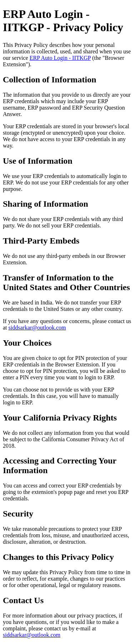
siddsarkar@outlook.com (37, 328)
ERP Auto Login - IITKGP (60, 58)
